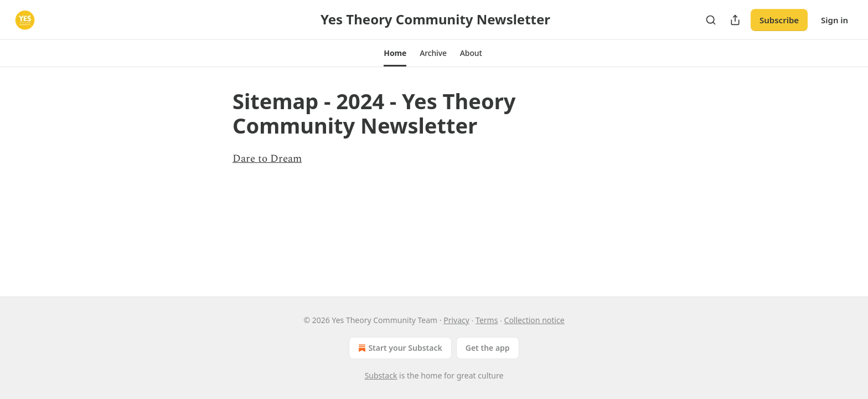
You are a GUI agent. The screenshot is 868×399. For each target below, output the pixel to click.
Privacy (456, 320)
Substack (381, 375)
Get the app (488, 348)
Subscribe (779, 20)
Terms (487, 320)
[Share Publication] (735, 20)
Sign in (835, 20)
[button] (395, 53)
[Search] (711, 20)
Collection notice (534, 320)
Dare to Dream (267, 159)
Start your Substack (399, 348)
